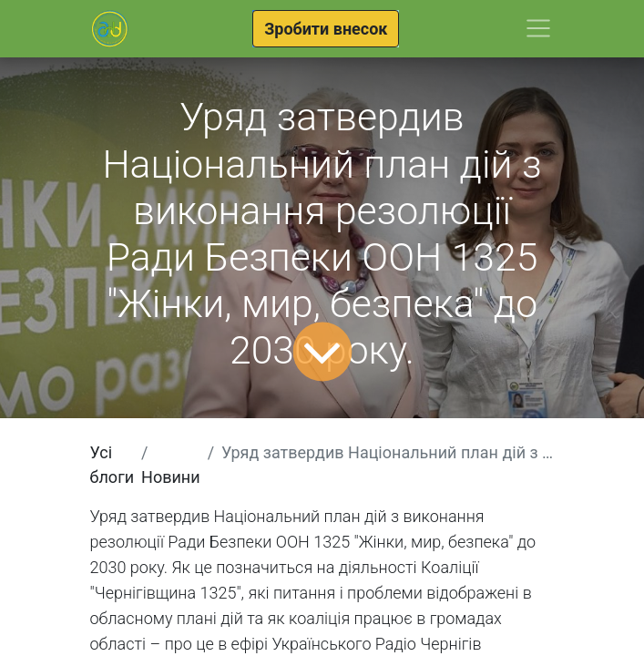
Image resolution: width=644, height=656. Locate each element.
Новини (171, 477)
